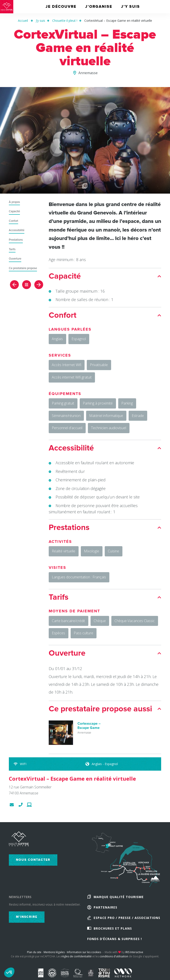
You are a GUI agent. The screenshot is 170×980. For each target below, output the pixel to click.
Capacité (14, 211)
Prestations (16, 240)
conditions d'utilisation (114, 958)
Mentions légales (54, 954)
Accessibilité (17, 230)
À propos (14, 202)
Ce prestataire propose (23, 268)
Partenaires (105, 909)
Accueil (23, 21)
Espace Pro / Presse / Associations (127, 919)
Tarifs (12, 249)
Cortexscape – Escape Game (89, 727)
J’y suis (41, 21)
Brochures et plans (113, 930)
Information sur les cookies (84, 954)
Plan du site (34, 954)
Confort (14, 221)
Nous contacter (33, 861)
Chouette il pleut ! (65, 21)
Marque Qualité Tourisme (119, 898)
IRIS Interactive (134, 954)
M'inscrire (27, 918)
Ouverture (15, 259)
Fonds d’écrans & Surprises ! (115, 941)
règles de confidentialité (76, 958)
